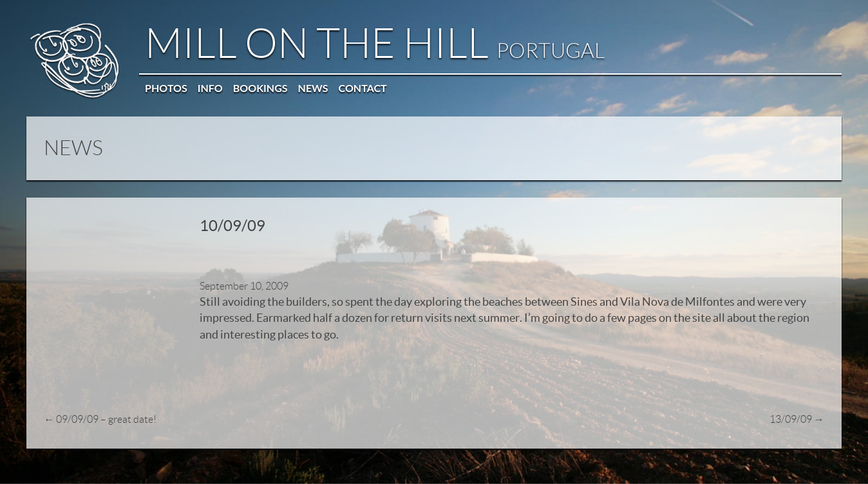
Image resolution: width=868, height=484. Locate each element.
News (313, 87)
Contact (362, 87)
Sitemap (766, 464)
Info (210, 87)
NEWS (72, 146)
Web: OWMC (725, 464)
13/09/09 (798, 399)
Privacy (797, 464)
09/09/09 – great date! (99, 399)
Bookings (260, 87)
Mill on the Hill (374, 43)
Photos (165, 87)
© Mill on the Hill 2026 (63, 464)
